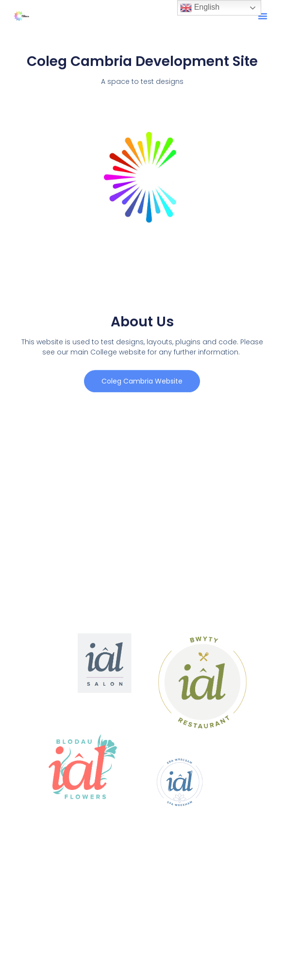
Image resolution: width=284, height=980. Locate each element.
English (200, 8)
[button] (263, 16)
